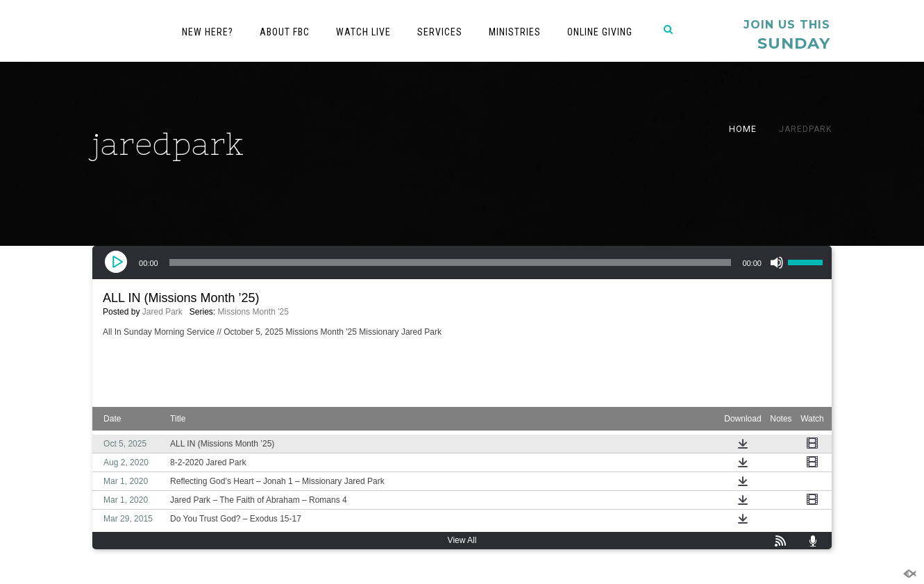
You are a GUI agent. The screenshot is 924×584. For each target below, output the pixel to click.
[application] (462, 262)
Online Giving (600, 32)
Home (743, 129)
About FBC (285, 32)
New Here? (208, 32)
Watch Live (363, 32)
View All (462, 540)
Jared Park (162, 312)
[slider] (451, 262)
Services (440, 32)
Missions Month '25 (253, 312)
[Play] (117, 262)
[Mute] (777, 262)
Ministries (515, 32)
